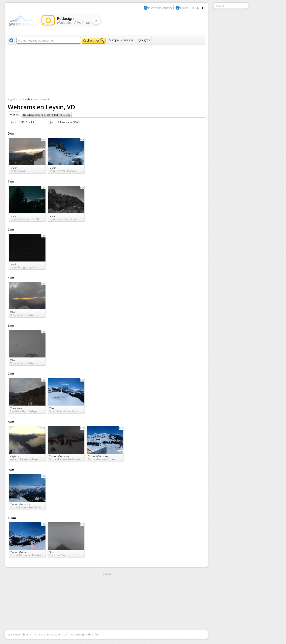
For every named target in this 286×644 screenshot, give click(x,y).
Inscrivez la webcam (160, 8)
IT (201, 8)
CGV (66, 634)
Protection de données (85, 634)
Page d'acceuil (15, 99)
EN (197, 8)
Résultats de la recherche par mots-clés (47, 115)
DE (194, 8)
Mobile (184, 8)
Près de (14, 114)
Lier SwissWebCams (19, 634)
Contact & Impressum (47, 634)
